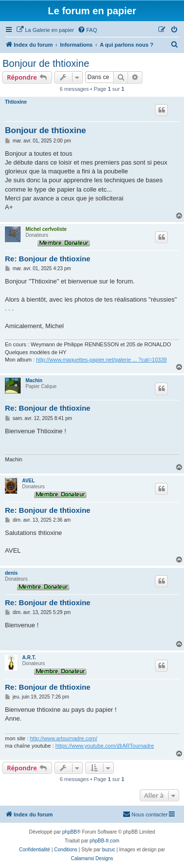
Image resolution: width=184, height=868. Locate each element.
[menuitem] (45, 30)
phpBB (70, 832)
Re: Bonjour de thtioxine (48, 259)
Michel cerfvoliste (46, 229)
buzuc (109, 850)
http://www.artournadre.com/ (64, 738)
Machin (34, 380)
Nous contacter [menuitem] (145, 814)
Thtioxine (16, 102)
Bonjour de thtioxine (46, 63)
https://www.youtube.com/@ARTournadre (105, 746)
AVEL (28, 481)
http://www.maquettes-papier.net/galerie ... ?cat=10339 (102, 360)
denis (11, 573)
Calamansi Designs (92, 858)
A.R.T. (29, 658)
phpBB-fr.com (105, 841)
